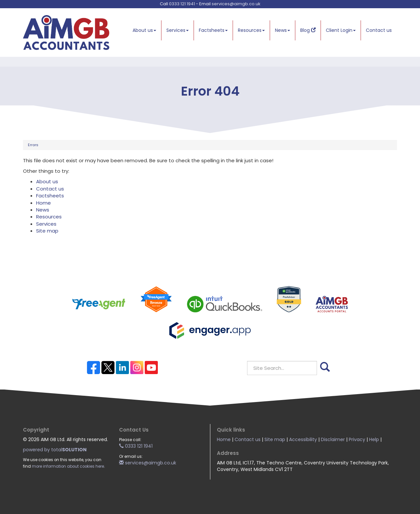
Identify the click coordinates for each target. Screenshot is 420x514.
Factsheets (213, 30)
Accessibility (303, 439)
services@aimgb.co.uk (236, 4)
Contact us (379, 30)
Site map (47, 231)
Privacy (357, 439)
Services (178, 30)
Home (43, 203)
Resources (251, 30)
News (283, 30)
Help (374, 439)
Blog (308, 30)
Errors (33, 145)
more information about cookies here (68, 466)
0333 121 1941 (182, 4)
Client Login (341, 30)
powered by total (55, 450)
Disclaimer (333, 439)
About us (144, 30)
